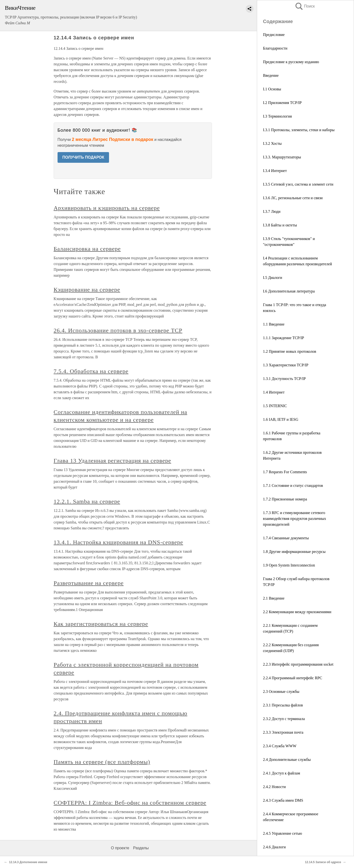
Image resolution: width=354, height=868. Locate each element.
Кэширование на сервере (87, 290)
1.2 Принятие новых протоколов (290, 351)
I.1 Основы (272, 89)
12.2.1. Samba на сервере (87, 501)
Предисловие (274, 35)
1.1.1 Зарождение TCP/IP (283, 338)
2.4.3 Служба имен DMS (283, 800)
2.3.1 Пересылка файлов (283, 705)
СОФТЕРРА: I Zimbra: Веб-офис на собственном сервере (130, 803)
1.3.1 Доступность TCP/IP (284, 379)
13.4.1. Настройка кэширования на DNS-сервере (118, 542)
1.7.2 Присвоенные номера (285, 499)
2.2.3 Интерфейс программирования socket (298, 664)
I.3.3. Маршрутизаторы (282, 157)
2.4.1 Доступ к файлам (282, 773)
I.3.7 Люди (272, 211)
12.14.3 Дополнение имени (28, 862)
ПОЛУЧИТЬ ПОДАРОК (83, 157)
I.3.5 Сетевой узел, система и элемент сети (298, 184)
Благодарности (275, 48)
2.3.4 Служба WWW (280, 746)
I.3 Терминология (277, 116)
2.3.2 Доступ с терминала (284, 719)
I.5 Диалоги (273, 278)
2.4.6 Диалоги (274, 847)
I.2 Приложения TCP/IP (282, 103)
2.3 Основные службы (281, 692)
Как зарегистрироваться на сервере (101, 624)
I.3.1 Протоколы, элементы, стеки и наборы (299, 130)
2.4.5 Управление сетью (282, 833)
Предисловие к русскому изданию (291, 62)
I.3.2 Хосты (272, 143)
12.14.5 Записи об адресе (323, 862)
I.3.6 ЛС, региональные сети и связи (293, 198)
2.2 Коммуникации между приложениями (297, 612)
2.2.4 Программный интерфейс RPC (293, 678)
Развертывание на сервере (89, 583)
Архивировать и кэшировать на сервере (107, 208)
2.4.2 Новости (274, 787)
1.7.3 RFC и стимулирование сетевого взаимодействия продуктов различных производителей (295, 519)
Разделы (141, 848)
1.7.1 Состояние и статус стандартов (293, 486)
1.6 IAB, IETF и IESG (281, 419)
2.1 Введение (274, 598)
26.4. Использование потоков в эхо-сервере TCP (118, 330)
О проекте (120, 848)
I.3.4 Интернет (275, 171)
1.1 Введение (274, 324)
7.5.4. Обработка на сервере (91, 371)
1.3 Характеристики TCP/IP (286, 365)
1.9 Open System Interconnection (289, 565)
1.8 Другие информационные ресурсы (294, 552)
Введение (271, 75)
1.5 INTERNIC (275, 406)
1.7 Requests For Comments (285, 472)
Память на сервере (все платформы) (102, 762)
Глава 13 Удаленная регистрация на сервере (112, 461)
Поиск (305, 6)
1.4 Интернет (274, 392)
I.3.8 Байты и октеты (280, 225)
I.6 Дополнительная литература (289, 291)
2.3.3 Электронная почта (283, 732)
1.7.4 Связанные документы (286, 538)
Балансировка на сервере (87, 249)
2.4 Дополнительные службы (287, 760)
